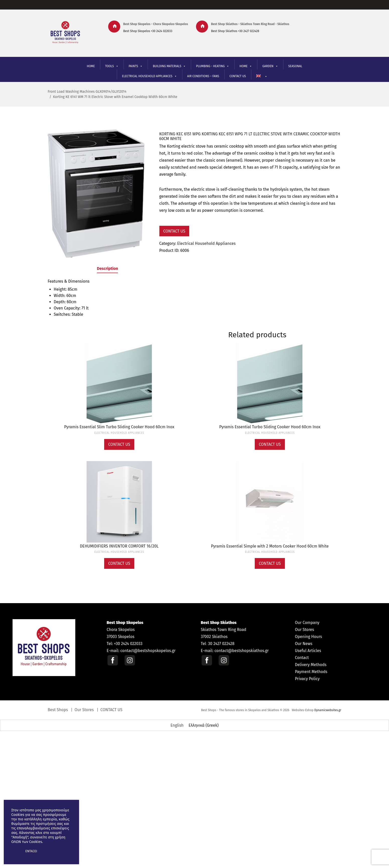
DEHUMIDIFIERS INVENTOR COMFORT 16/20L (119, 546)
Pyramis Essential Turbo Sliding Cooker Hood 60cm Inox (270, 427)
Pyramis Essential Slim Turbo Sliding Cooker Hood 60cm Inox (119, 427)
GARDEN (270, 66)
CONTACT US (238, 76)
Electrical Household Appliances (206, 244)
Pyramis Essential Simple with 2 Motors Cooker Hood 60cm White (270, 546)
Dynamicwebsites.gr (328, 710)
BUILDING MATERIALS (169, 66)
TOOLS (112, 66)
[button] (16, 851)
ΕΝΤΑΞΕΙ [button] (31, 851)
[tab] (107, 269)
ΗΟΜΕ (246, 66)
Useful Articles (308, 651)
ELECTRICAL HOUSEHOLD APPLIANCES (149, 76)
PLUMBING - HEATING (213, 66)
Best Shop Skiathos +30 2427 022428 (235, 31)
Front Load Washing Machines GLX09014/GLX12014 (87, 92)
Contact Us (174, 231)
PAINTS (136, 66)
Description (107, 268)
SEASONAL (295, 66)
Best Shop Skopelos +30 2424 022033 (148, 31)
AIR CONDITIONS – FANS (203, 76)
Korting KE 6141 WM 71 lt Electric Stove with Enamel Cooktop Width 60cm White (115, 97)
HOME (91, 66)
